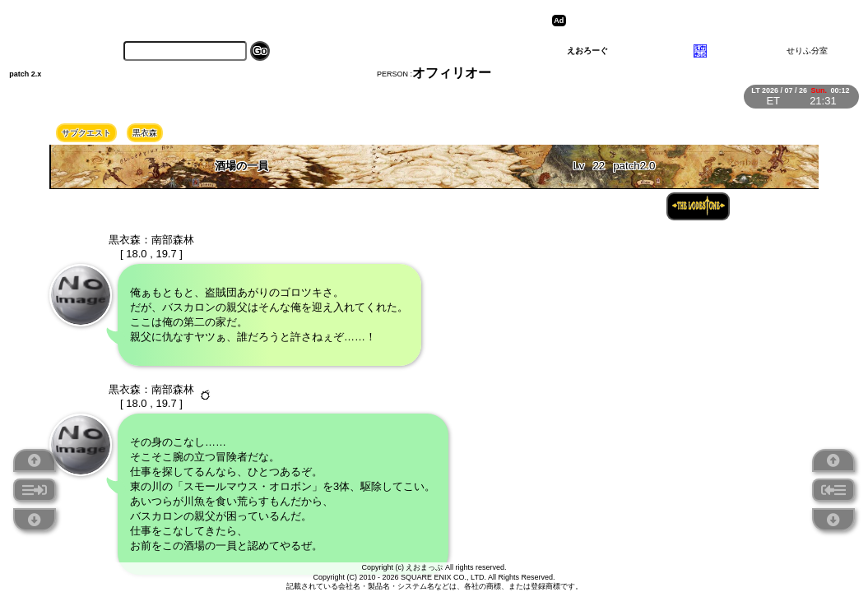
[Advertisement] (698, 21)
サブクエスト (86, 133)
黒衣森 (145, 133)
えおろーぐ (587, 51)
